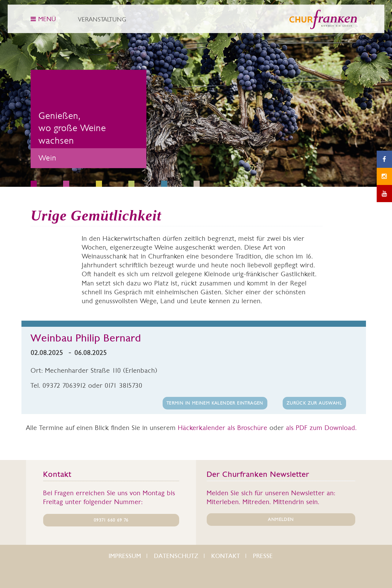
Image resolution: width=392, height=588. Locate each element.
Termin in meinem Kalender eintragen (215, 403)
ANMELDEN (281, 519)
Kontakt (226, 556)
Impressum (125, 556)
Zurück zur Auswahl (314, 403)
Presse (263, 556)
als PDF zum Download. (321, 428)
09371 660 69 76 (111, 520)
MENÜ (43, 19)
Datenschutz (176, 556)
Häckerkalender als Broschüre (223, 428)
